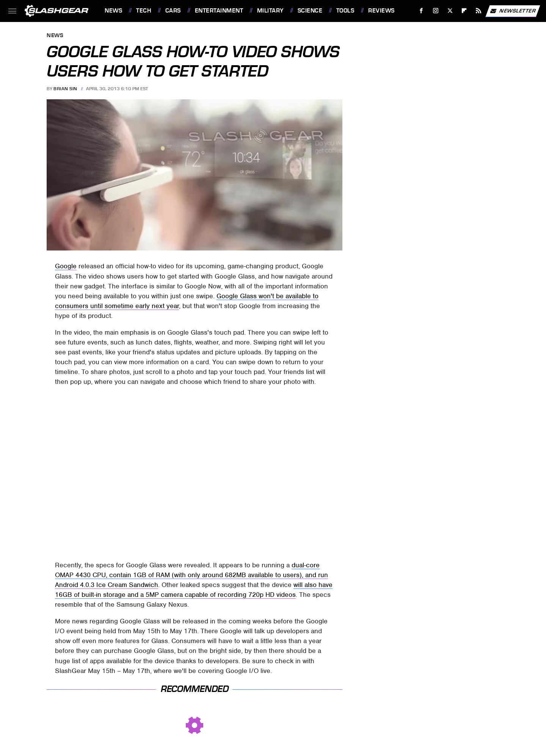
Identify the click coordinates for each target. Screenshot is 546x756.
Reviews (381, 11)
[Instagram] (436, 11)
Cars (173, 11)
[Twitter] (450, 11)
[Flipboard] (464, 11)
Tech (144, 11)
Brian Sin (65, 89)
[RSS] (479, 11)
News (113, 11)
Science (310, 11)
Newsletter (513, 11)
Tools (345, 11)
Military (270, 11)
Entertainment (219, 11)
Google (66, 266)
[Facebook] (421, 11)
